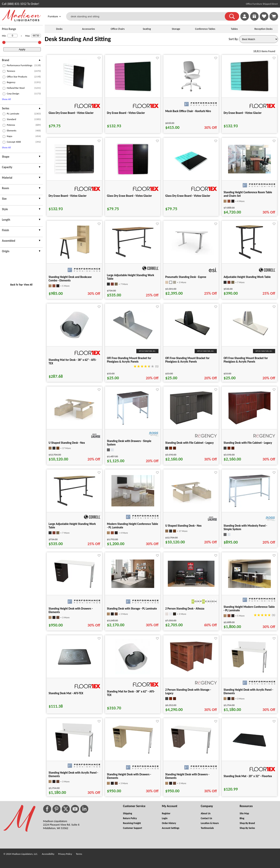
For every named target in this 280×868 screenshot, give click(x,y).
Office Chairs (118, 29)
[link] (274, 16)
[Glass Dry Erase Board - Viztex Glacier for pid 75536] (191, 176)
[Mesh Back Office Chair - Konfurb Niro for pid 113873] (191, 93)
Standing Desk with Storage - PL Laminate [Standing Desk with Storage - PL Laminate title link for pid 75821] (132, 609)
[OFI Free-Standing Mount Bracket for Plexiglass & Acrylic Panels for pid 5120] (133, 339)
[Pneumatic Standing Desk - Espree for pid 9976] (191, 254)
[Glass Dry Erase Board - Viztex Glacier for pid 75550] (74, 93)
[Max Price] (36, 36)
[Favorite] (99, 58)
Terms (79, 854)
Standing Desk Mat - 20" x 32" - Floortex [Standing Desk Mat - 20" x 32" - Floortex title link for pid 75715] (248, 776)
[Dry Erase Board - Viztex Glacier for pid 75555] (133, 93)
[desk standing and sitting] (148, 16)
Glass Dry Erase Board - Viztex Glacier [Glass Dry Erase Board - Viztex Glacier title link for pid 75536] (188, 196)
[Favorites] (264, 20)
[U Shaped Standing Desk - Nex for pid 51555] (191, 503)
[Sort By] (259, 39)
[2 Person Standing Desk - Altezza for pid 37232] (191, 586)
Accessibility (48, 854)
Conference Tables (205, 29)
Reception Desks (264, 29)
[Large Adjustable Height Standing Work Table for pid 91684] (74, 505)
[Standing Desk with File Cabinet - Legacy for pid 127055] (249, 424)
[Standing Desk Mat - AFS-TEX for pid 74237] (74, 673)
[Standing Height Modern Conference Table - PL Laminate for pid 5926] (249, 587)
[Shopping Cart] (274, 16)
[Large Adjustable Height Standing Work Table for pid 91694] (133, 257)
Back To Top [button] (16, 285)
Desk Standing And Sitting (78, 39)
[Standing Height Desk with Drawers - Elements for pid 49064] (133, 753)
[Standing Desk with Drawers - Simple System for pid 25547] (133, 424)
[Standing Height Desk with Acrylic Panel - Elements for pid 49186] (74, 756)
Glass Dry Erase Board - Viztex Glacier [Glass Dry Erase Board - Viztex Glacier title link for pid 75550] (71, 113)
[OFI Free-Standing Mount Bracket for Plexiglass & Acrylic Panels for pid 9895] (191, 340)
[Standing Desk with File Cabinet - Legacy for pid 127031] (191, 424)
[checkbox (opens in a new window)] (4, 66)
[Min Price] (12, 36)
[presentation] (21, 61)
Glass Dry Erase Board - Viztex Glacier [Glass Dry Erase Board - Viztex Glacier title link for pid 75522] (129, 196)
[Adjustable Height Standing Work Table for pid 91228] (249, 259)
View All (28, 285)
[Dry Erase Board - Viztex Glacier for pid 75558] (249, 93)
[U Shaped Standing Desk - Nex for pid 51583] (74, 420)
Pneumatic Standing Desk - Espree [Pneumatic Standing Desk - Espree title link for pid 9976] (186, 277)
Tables (234, 29)
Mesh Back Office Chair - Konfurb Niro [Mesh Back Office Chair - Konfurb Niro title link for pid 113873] (188, 111)
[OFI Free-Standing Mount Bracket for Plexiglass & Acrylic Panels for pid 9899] (249, 340)
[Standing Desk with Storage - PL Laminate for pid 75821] (133, 587)
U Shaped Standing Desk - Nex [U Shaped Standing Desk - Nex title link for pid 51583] (67, 443)
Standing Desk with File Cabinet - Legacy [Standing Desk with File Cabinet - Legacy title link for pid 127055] (248, 443)
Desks (59, 29)
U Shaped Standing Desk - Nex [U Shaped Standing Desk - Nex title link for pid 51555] (183, 526)
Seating (147, 29)
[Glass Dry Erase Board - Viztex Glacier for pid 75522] (133, 176)
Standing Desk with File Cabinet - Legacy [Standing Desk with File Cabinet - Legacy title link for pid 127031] (189, 443)
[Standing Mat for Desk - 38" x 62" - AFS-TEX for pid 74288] (133, 673)
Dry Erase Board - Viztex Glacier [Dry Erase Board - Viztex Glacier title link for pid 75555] (126, 113)
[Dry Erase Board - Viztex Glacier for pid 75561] (74, 174)
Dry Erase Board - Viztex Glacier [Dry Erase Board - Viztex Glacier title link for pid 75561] (68, 196)
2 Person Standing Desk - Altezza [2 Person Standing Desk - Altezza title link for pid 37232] (185, 609)
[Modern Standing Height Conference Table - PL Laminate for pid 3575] (133, 505)
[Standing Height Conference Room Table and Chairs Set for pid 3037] (249, 172)
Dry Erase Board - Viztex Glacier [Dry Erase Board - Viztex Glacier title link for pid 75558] (243, 113)
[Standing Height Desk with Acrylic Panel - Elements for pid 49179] (249, 673)
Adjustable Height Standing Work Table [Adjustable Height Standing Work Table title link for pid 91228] (247, 277)
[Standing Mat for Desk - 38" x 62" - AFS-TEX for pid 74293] (74, 341)
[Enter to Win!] (254, 20)
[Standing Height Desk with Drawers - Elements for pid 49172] (191, 753)
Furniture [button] (54, 17)
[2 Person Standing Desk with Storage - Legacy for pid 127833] (191, 671)
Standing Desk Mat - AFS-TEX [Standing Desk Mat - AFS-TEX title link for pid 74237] (66, 693)
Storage (176, 29)
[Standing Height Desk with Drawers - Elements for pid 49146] (74, 588)
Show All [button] (6, 99)
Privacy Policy (65, 854)
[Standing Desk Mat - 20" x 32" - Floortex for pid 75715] (249, 756)
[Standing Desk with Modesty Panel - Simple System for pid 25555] (249, 507)
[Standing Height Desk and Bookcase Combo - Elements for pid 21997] (74, 259)
